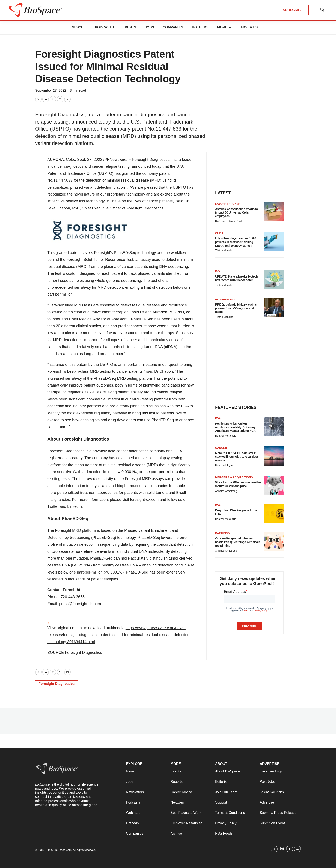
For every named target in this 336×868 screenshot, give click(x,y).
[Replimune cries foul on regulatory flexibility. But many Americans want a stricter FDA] (274, 426)
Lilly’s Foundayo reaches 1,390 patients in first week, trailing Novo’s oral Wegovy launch (236, 242)
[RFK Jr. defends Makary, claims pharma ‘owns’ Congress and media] (274, 308)
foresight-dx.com (144, 500)
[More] (85, 27)
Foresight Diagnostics (57, 684)
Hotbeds (200, 27)
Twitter (54, 506)
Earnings (223, 533)
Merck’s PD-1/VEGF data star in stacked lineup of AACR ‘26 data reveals (236, 457)
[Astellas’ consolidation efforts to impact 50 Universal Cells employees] (274, 212)
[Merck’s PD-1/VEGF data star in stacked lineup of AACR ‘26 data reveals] (274, 456)
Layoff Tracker (228, 204)
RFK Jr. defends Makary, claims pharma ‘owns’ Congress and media (236, 308)
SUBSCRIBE (293, 10)
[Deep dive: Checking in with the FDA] (274, 513)
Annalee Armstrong (226, 491)
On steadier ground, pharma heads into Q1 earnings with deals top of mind (238, 542)
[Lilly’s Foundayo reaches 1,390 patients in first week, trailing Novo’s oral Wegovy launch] (274, 241)
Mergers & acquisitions (234, 477)
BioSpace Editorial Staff (229, 221)
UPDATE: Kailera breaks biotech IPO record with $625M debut (236, 278)
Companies (173, 27)
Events (129, 27)
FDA (218, 418)
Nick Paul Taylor (224, 465)
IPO (217, 271)
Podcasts (104, 27)
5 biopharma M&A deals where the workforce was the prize (238, 484)
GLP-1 (219, 233)
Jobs (150, 27)
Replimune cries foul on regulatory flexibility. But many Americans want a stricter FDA (235, 427)
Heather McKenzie (226, 436)
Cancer (221, 448)
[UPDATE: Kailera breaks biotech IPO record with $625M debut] (274, 279)
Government (225, 300)
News (77, 27)
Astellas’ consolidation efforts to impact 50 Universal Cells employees (236, 213)
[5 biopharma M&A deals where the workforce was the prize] (274, 485)
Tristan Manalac (224, 251)
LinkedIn (75, 506)
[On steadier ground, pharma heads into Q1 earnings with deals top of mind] (274, 541)
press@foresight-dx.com (80, 604)
